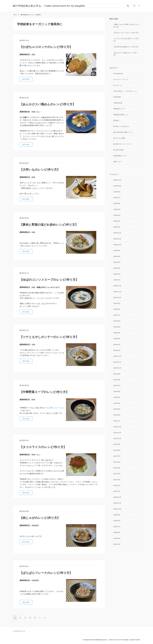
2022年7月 (117, 386)
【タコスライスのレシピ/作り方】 (43, 447)
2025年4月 (117, 215)
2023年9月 (117, 303)
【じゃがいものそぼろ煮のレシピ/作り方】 (126, 40)
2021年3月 (117, 480)
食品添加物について (120, 156)
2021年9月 (117, 444)
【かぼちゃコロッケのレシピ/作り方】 (46, 47)
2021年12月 (117, 427)
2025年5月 (117, 209)
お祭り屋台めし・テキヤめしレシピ (125, 91)
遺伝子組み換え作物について (123, 132)
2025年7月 (117, 198)
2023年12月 (117, 286)
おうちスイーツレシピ (121, 79)
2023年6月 (117, 321)
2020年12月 (117, 497)
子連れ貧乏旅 (118, 103)
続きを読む (26, 79)
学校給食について (119, 109)
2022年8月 (117, 380)
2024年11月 (117, 239)
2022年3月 (117, 409)
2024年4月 (117, 262)
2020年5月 (117, 538)
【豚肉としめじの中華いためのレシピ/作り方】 (126, 26)
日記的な (116, 120)
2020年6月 (117, 532)
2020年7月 (117, 527)
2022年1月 (117, 421)
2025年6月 (117, 203)
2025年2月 (117, 227)
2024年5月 (117, 256)
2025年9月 (117, 192)
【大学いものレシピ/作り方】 (40, 170)
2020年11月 (117, 503)
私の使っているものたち (121, 126)
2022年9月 (117, 374)
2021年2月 (117, 485)
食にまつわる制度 (119, 138)
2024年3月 (117, 268)
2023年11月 (117, 292)
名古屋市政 (117, 97)
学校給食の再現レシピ (121, 115)
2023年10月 (117, 298)
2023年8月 (117, 309)
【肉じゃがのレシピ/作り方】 (40, 518)
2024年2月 (117, 274)
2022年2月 (117, 415)
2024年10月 (117, 245)
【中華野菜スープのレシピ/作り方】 (44, 392)
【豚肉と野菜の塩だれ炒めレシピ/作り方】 (49, 225)
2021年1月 (117, 491)
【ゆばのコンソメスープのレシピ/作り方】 (49, 280)
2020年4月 (117, 544)
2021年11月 (117, 433)
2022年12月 (117, 356)
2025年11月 (117, 180)
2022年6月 (117, 392)
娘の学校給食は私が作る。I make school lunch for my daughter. (49, 6)
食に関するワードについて (122, 144)
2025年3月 (117, 221)
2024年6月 (117, 250)
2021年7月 (117, 456)
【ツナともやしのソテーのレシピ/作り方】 (49, 337)
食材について (118, 162)
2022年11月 (117, 362)
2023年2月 (117, 345)
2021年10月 (117, 438)
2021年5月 (117, 468)
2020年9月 (117, 515)
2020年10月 (117, 509)
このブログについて (19, 631)
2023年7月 (117, 315)
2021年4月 (117, 474)
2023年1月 (117, 350)
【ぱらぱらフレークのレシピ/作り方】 (46, 573)
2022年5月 (117, 397)
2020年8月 (117, 521)
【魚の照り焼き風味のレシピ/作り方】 (126, 47)
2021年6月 (117, 462)
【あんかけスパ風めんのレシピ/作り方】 (48, 104)
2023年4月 (117, 333)
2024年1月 (117, 280)
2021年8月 (117, 450)
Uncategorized (118, 73)
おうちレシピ (118, 85)
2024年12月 (117, 233)
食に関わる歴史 (118, 150)
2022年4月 (117, 403)
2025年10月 (117, 186)
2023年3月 (117, 339)
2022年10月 (117, 368)
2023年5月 (117, 327)
